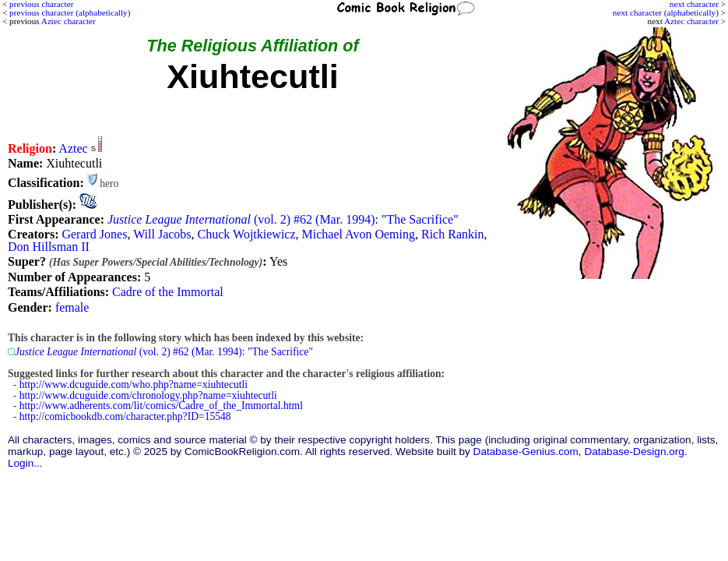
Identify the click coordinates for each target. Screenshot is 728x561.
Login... (25, 463)
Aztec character (691, 21)
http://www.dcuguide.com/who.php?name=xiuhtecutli (134, 385)
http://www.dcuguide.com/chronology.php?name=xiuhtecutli (148, 395)
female (72, 307)
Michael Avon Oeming (359, 234)
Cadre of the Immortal (168, 292)
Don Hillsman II (49, 247)
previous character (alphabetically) (70, 12)
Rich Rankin (452, 234)
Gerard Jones (94, 234)
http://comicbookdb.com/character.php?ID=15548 (125, 416)
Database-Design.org (634, 452)
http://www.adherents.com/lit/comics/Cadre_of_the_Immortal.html (161, 406)
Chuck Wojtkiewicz (247, 234)
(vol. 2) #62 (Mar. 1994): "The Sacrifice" (283, 219)
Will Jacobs (162, 234)
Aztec (73, 148)
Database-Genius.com (526, 452)
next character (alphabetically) (666, 12)
